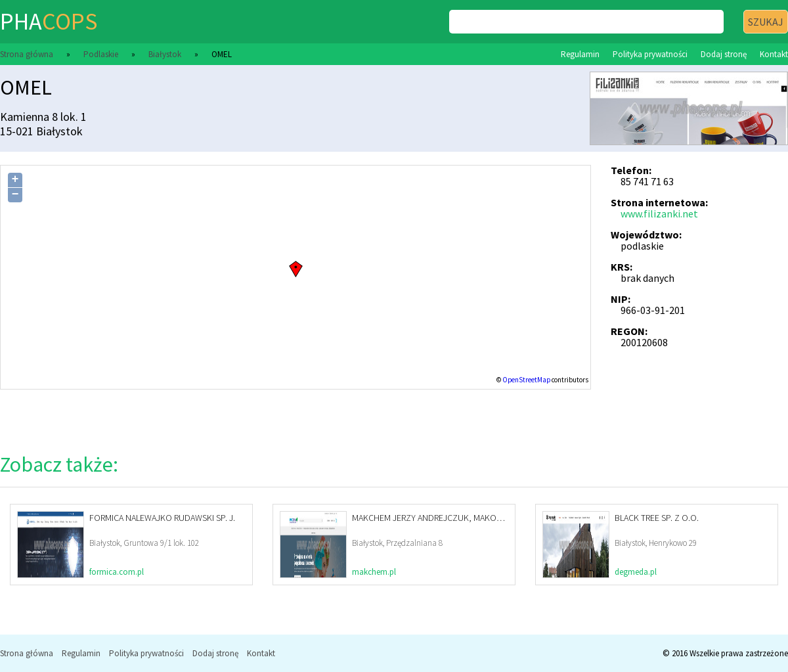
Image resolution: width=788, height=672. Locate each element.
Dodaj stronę (724, 54)
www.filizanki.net (659, 213)
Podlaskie (101, 54)
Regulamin (580, 54)
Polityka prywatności (650, 54)
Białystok (165, 54)
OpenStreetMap (526, 380)
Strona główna (27, 54)
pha (49, 21)
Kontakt (774, 54)
